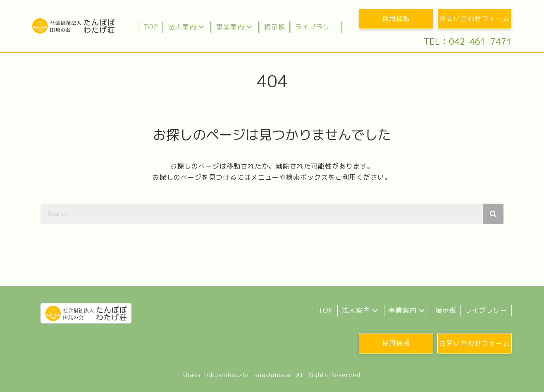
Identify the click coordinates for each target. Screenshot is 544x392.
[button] (201, 27)
